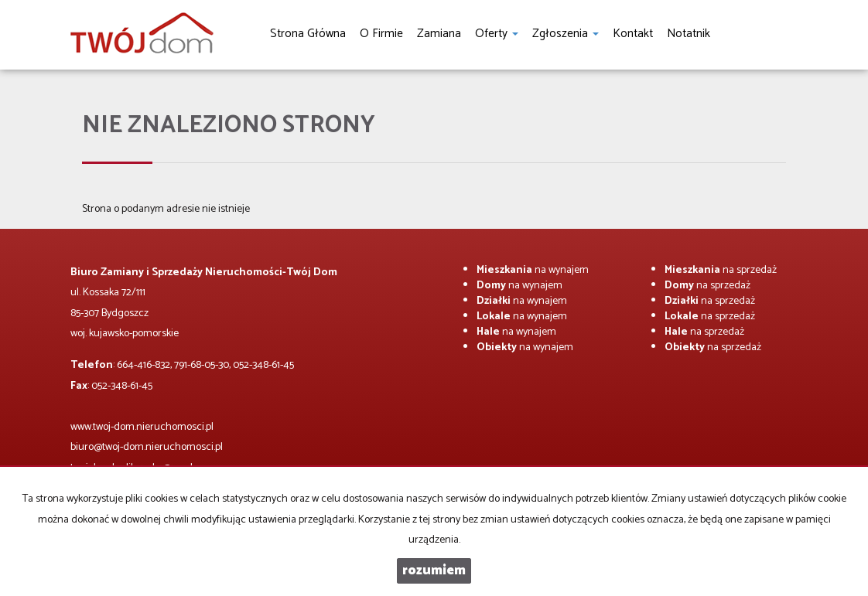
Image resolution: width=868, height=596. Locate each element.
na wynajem (533, 270)
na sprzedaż (721, 270)
